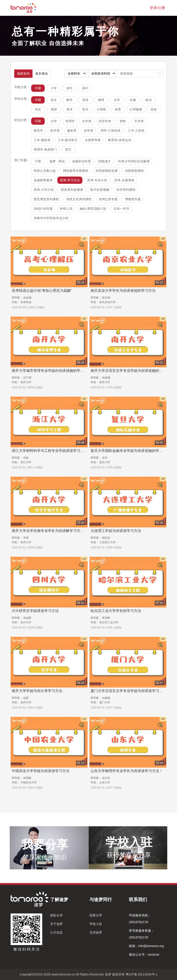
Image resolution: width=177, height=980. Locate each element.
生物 (133, 100)
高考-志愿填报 (124, 180)
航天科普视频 (100, 190)
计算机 (102, 109)
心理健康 (136, 109)
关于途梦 (56, 924)
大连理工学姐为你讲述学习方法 (116, 531)
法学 (54, 121)
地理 (54, 109)
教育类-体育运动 (120, 140)
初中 (70, 88)
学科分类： (22, 99)
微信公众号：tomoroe (144, 955)
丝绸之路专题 (108, 199)
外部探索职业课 (107, 171)
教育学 (38, 131)
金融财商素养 (43, 180)
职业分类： (22, 120)
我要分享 (96, 915)
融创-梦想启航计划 (93, 209)
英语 (85, 100)
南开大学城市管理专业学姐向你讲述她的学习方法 (51, 371)
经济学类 (105, 121)
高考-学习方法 (70, 180)
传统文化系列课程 (79, 199)
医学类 (55, 131)
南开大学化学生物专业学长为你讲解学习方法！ (50, 531)
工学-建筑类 (42, 140)
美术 (70, 109)
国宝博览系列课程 (46, 199)
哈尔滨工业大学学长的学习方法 (116, 611)
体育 (118, 109)
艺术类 (139, 121)
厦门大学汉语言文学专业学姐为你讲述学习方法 (128, 691)
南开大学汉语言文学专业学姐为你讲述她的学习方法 (132, 371)
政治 (149, 100)
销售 (123, 121)
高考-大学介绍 (44, 190)
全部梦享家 (93, 140)
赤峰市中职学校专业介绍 (51, 218)
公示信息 (56, 932)
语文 (54, 100)
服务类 (72, 131)
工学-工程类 (136, 131)
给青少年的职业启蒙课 (134, 161)
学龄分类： (22, 87)
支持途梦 (96, 932)
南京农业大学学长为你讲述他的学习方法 (123, 291)
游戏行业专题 (43, 209)
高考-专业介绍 (97, 180)
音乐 (85, 109)
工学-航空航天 (68, 140)
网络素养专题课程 (76, 171)
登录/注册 (157, 8)
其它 (68, 150)
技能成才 (105, 161)
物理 (101, 100)
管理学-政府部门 (45, 150)
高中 (85, 88)
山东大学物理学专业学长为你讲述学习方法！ (127, 771)
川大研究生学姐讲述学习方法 (35, 611)
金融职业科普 (82, 161)
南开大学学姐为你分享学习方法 (37, 691)
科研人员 (66, 209)
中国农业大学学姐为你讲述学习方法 (41, 771)
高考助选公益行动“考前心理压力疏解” (42, 291)
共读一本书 (121, 209)
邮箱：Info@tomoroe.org (146, 946)
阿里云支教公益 (45, 171)
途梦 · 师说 (57, 161)
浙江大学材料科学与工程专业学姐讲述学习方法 (50, 451)
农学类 (88, 131)
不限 (38, 88)
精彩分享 (56, 915)
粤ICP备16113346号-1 (142, 974)
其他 (154, 109)
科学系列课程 (126, 190)
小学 (54, 88)
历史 (38, 109)
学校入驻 (96, 924)
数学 (70, 100)
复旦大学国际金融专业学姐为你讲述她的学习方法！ (132, 451)
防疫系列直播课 (72, 190)
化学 (117, 100)
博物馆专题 (133, 199)
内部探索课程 (134, 171)
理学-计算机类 (111, 131)
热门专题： (22, 160)
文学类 (87, 121)
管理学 (70, 121)
